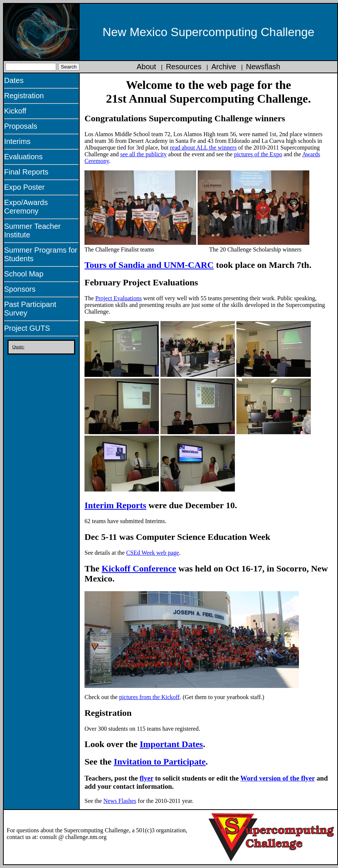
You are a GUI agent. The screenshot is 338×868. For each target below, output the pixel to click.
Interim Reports (115, 505)
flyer (146, 778)
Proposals (21, 126)
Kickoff (15, 111)
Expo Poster (24, 187)
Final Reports (26, 172)
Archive (224, 67)
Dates (14, 80)
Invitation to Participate (160, 762)
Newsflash (263, 67)
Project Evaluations (119, 298)
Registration (24, 96)
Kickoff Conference (139, 568)
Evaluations (23, 157)
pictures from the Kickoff (149, 697)
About (146, 67)
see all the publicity (144, 154)
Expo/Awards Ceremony (26, 207)
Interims (17, 141)
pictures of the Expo (258, 154)
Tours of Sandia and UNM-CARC (149, 265)
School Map (24, 274)
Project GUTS (27, 328)
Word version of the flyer (278, 778)
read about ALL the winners (203, 148)
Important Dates (171, 744)
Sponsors (20, 289)
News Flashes (120, 801)
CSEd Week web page (153, 553)
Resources (184, 67)
